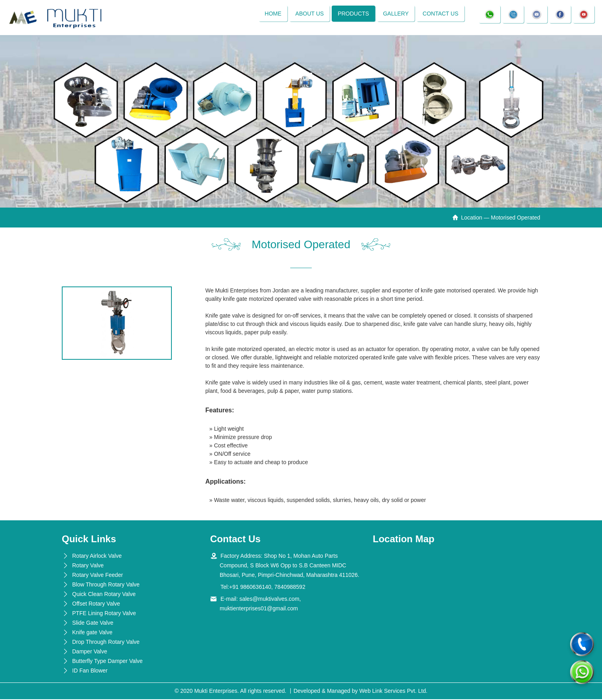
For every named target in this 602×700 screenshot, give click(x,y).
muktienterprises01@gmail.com (259, 609)
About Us (309, 14)
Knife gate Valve (92, 633)
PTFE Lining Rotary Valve (104, 614)
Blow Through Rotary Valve (106, 585)
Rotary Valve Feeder (97, 576)
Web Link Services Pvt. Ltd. (393, 692)
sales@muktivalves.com (269, 600)
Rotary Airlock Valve (97, 557)
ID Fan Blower (90, 671)
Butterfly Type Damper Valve (107, 662)
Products (353, 14)
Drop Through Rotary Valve (106, 643)
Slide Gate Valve (93, 624)
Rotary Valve (88, 566)
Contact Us (440, 14)
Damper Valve (90, 652)
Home (272, 14)
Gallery (395, 14)
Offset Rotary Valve (96, 604)
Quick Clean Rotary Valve (104, 595)
